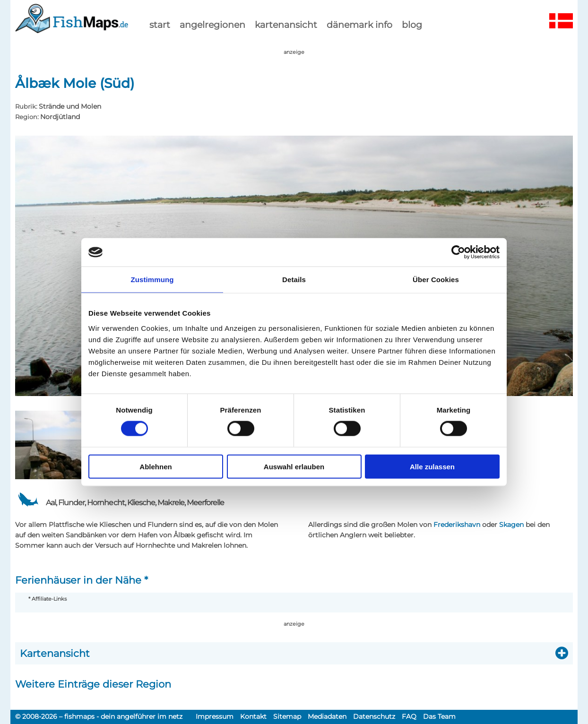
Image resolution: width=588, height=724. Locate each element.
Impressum (215, 716)
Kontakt (253, 716)
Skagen (511, 525)
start (160, 25)
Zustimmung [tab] (152, 280)
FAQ (409, 716)
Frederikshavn (457, 525)
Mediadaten (327, 716)
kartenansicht (286, 25)
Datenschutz (374, 716)
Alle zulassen (432, 466)
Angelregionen (212, 25)
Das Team (439, 716)
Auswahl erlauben (294, 466)
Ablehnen (156, 466)
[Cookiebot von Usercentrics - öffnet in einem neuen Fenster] (458, 252)
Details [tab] (294, 280)
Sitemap (287, 716)
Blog (412, 25)
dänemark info (359, 25)
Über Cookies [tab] (436, 280)
